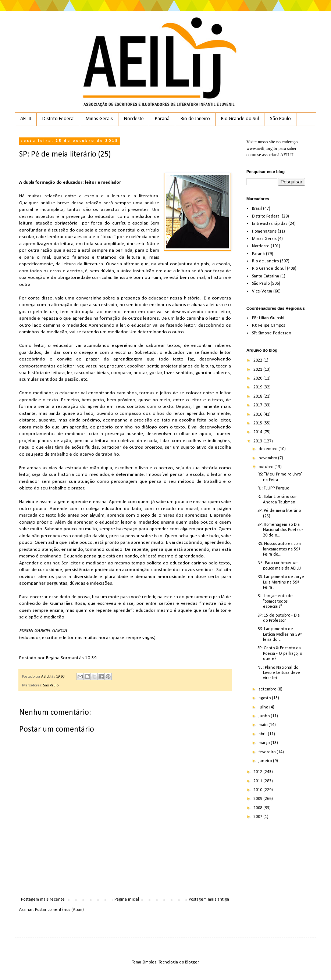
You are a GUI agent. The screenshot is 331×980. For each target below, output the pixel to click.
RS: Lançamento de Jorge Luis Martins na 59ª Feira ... (281, 582)
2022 (258, 360)
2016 (258, 414)
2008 (258, 808)
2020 (258, 378)
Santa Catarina (266, 276)
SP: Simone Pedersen (272, 333)
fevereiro (268, 752)
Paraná (162, 119)
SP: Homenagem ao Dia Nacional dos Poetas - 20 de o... (280, 530)
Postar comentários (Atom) (59, 910)
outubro (266, 467)
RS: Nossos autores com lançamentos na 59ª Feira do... (279, 549)
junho (265, 716)
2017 (258, 405)
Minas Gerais (99, 119)
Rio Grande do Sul (240, 119)
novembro (268, 458)
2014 (258, 432)
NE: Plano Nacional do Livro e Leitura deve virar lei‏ (279, 673)
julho (264, 707)
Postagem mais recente (43, 900)
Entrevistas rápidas (270, 224)
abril (263, 734)
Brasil (257, 209)
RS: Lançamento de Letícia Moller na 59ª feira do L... (280, 634)
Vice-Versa (262, 291)
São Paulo (280, 119)
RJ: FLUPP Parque (273, 488)
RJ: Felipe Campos (268, 326)
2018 (258, 396)
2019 (258, 387)
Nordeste (134, 119)
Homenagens (264, 231)
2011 (258, 781)
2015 (258, 423)
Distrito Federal (58, 119)
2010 (258, 790)
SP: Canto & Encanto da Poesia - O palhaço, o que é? (280, 654)
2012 (258, 772)
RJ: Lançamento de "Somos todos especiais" (275, 601)
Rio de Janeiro (195, 119)
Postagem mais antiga (209, 900)
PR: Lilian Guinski (268, 318)
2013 (258, 441)
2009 (258, 799)
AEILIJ (26, 119)
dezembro (268, 449)
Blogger (192, 962)
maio (264, 725)
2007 (258, 817)
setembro (268, 689)
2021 (258, 370)
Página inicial (127, 900)
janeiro (266, 761)
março (265, 743)
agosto (265, 698)
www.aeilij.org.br (262, 148)
